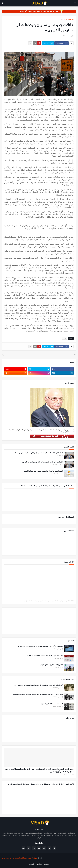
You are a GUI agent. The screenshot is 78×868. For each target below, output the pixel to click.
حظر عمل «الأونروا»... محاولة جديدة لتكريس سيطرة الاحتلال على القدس (40, 646)
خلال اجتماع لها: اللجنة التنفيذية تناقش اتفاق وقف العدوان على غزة (43, 462)
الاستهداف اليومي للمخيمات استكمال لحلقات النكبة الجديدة (45, 656)
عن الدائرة (39, 864)
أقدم (5, 355)
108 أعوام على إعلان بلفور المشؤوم (52, 704)
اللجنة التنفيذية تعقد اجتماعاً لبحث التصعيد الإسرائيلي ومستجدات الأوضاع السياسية (38, 453)
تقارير (61, 19)
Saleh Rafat (71, 601)
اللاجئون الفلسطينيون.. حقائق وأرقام (52, 665)
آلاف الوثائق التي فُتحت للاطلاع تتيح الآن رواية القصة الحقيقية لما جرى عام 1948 (38, 685)
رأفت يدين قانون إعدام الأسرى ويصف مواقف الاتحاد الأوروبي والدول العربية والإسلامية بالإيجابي (45, 601)
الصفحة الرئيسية (69, 19)
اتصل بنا (31, 864)
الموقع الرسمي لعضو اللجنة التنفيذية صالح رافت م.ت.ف (20, 858)
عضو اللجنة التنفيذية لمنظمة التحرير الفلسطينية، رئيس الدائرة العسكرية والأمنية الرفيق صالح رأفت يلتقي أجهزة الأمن (39, 770)
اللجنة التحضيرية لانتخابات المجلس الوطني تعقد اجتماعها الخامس (43, 471)
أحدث (73, 355)
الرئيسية (47, 864)
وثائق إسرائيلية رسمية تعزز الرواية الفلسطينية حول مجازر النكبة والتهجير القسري (38, 694)
